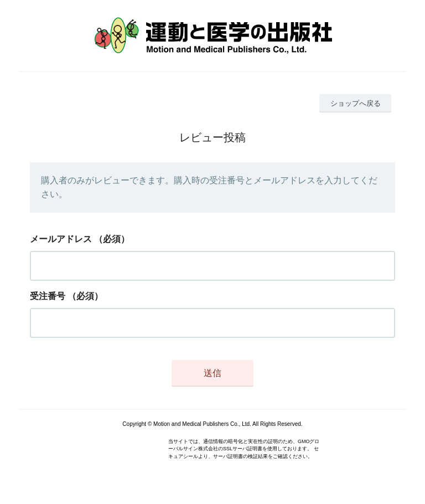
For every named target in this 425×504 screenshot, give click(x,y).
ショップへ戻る (356, 103)
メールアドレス (61, 239)
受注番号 (48, 296)
